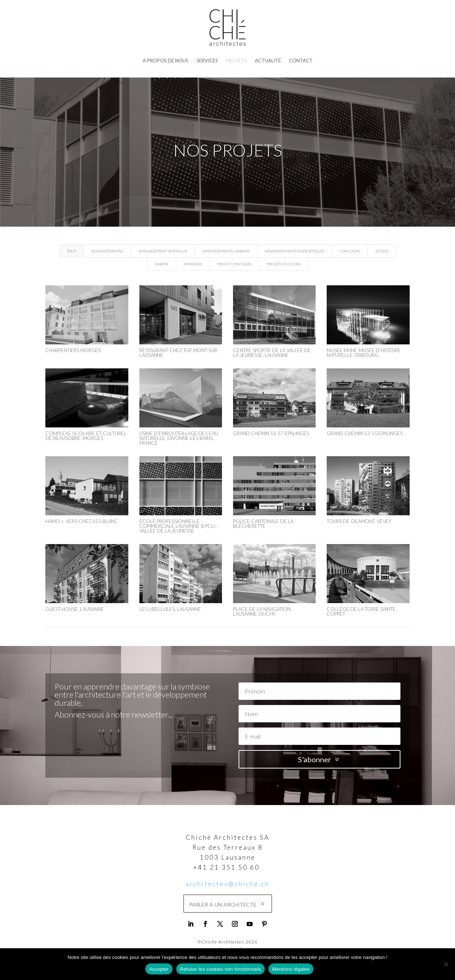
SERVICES (207, 61)
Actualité (268, 61)
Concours (350, 251)
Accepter (159, 969)
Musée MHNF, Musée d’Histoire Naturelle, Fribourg (363, 353)
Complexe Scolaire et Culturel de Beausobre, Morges (86, 436)
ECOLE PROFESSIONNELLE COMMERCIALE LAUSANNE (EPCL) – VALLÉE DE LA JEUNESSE (179, 526)
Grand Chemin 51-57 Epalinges (271, 433)
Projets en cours (284, 264)
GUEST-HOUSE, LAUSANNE (75, 609)
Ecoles (382, 251)
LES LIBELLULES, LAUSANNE (170, 609)
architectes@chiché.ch (227, 884)
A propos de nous (166, 61)
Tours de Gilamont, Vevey (359, 521)
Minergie (193, 264)
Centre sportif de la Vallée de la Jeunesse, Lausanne (272, 353)
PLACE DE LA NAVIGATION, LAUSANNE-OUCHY (262, 611)
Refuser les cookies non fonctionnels (221, 969)
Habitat (162, 264)
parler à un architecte (223, 904)
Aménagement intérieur (163, 251)
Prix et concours (234, 264)
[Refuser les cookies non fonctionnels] (446, 964)
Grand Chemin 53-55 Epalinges (364, 433)
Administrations (107, 251)
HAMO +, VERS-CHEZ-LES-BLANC (82, 521)
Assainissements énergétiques (295, 251)
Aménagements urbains (226, 251)
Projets (236, 61)
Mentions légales (291, 969)
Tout (72, 251)
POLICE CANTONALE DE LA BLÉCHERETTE (263, 524)
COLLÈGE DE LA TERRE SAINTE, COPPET (361, 611)
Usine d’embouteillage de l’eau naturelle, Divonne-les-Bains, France (178, 438)
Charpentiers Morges (73, 350)
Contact (301, 61)
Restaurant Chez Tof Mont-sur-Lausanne (179, 353)
